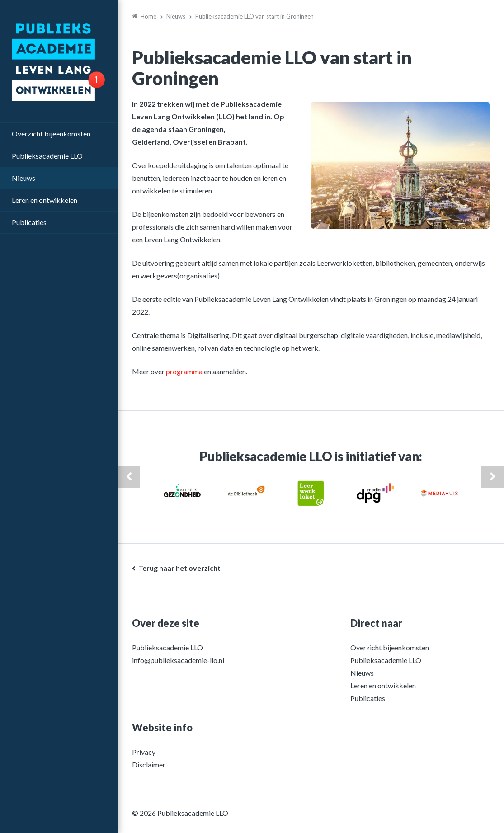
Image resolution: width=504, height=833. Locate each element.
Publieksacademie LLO (47, 156)
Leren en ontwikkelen (45, 200)
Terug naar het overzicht (179, 568)
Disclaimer (149, 765)
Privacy (144, 752)
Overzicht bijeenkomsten (51, 134)
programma (184, 371)
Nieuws (24, 178)
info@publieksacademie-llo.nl (178, 660)
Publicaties (29, 222)
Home (148, 16)
